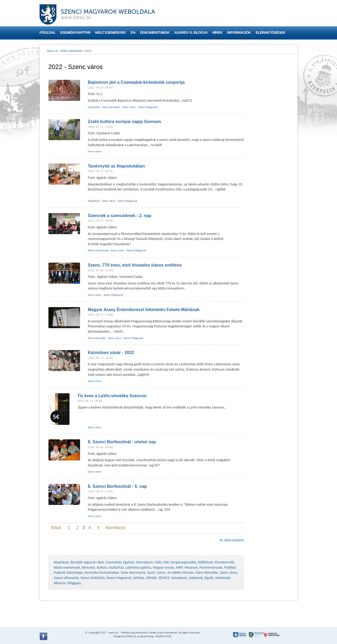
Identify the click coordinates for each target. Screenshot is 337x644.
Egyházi (129, 562)
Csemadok (94, 107)
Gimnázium (145, 562)
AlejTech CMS (163, 636)
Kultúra (102, 567)
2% (133, 33)
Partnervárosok (211, 567)
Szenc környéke (111, 107)
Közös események (98, 250)
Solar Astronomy (133, 572)
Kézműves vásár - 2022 (111, 353)
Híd (166, 562)
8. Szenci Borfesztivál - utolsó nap (122, 442)
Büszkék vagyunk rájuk (87, 562)
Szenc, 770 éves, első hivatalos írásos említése (135, 265)
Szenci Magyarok (148, 107)
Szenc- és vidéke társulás (175, 572)
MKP (179, 567)
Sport (151, 572)
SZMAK (151, 578)
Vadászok (196, 578)
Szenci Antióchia (92, 578)
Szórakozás (179, 578)
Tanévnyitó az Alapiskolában (117, 166)
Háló (158, 562)
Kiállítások (205, 562)
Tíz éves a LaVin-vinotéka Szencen (112, 396)
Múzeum (191, 567)
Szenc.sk (53, 51)
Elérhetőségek (271, 33)
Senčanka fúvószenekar (101, 572)
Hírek (217, 33)
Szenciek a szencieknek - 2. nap (120, 216)
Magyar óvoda (163, 567)
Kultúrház (117, 567)
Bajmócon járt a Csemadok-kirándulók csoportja (136, 82)
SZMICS (164, 578)
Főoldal (48, 33)
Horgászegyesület (183, 562)
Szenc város (129, 107)
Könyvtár (88, 567)
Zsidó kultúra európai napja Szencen (125, 122)
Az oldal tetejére (232, 540)
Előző (56, 528)
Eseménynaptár (75, 33)
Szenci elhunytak (66, 578)
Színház (139, 578)
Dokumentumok (155, 33)
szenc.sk (113, 633)
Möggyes (74, 583)
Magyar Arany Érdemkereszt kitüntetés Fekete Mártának (144, 310)
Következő (116, 528)
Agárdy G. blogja (191, 33)
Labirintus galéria (138, 567)
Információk (239, 33)
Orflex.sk (131, 636)
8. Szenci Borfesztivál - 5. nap (117, 486)
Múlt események (110, 33)
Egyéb (209, 578)
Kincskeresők (224, 562)
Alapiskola (94, 201)
